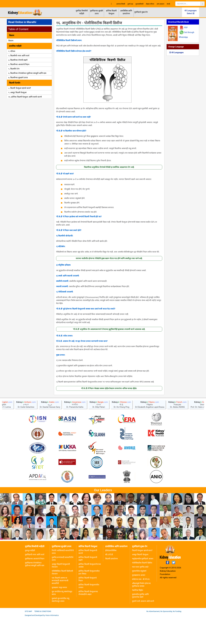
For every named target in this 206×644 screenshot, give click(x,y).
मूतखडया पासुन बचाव (59, 614)
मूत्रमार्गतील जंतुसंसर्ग (139, 598)
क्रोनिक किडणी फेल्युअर (111, 12)
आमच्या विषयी (121, 4)
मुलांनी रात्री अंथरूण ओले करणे (143, 628)
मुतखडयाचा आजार (139, 602)
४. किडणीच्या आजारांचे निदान (19, 64)
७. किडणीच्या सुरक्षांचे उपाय (18, 78)
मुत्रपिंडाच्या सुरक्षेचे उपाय (96, 12)
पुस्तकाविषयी (139, 4)
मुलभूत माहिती (30, 577)
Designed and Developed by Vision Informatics (42, 642)
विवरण (11, 41)
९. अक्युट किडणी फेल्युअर (17, 92)
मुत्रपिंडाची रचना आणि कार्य (35, 581)
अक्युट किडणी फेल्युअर (140, 581)
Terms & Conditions (43, 638)
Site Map (28, 638)
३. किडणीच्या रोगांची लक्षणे (18, 60)
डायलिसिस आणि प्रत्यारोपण (126, 12)
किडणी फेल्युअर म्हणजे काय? (142, 577)
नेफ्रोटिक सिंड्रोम (138, 617)
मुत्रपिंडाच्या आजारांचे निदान (35, 585)
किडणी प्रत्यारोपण (112, 585)
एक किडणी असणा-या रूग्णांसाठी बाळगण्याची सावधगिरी (60, 607)
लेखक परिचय (150, 4)
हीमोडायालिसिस (111, 577)
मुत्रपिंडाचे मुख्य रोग (141, 12)
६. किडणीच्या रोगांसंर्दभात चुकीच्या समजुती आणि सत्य (27, 73)
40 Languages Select (190, 12)
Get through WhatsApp (187, 35)
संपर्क (168, 4)
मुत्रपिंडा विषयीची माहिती (82, 12)
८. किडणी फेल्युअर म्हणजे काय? (20, 88)
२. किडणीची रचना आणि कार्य (19, 56)
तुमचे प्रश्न (130, 4)
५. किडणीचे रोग (14, 69)
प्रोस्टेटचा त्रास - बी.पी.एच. (141, 606)
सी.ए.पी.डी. (109, 581)
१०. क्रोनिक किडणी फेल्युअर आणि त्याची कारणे (25, 97)
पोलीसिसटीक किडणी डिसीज (142, 589)
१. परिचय (12, 51)
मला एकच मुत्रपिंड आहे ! (140, 593)
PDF (186, 28)
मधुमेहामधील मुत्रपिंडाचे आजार (143, 585)
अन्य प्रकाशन (160, 4)
